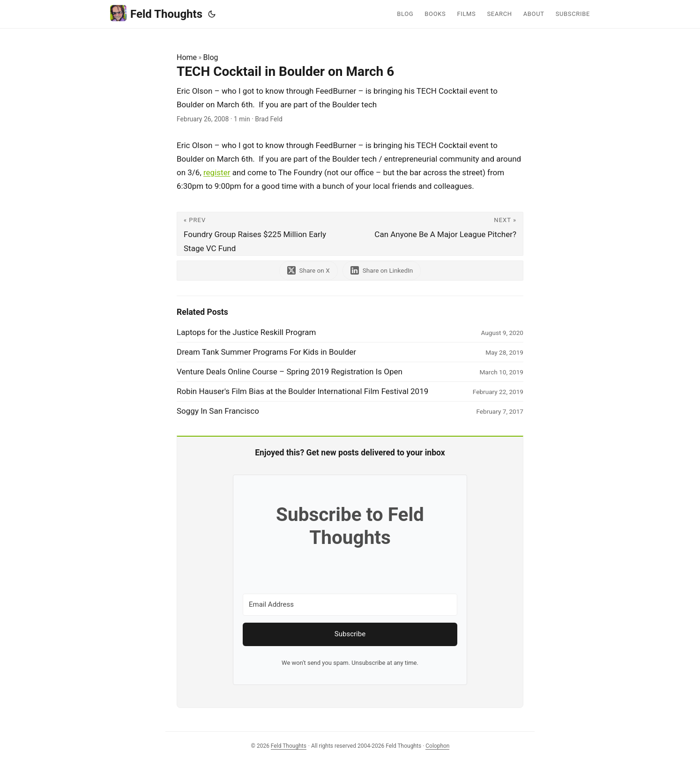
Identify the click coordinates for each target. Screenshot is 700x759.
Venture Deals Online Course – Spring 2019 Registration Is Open (290, 372)
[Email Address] (350, 605)
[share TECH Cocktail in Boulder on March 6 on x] (309, 271)
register (217, 172)
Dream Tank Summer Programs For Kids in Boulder (266, 352)
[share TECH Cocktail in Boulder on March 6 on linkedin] (382, 271)
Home (187, 57)
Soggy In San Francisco (218, 411)
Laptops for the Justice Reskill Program (246, 332)
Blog (211, 57)
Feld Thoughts (156, 13)
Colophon (437, 746)
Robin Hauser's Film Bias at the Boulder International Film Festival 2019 (302, 391)
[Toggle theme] (212, 14)
